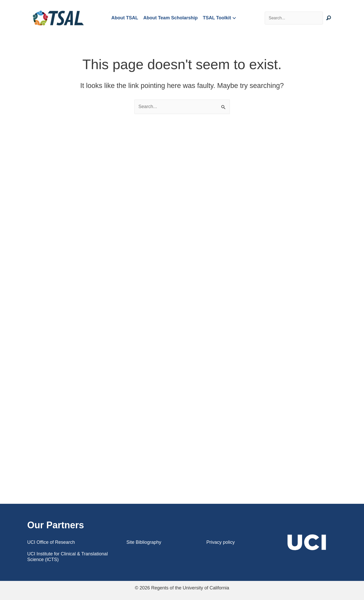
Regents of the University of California (190, 588)
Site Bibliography (144, 542)
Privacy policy (221, 542)
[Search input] (294, 18)
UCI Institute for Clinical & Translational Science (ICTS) (68, 557)
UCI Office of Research (51, 542)
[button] (234, 18)
